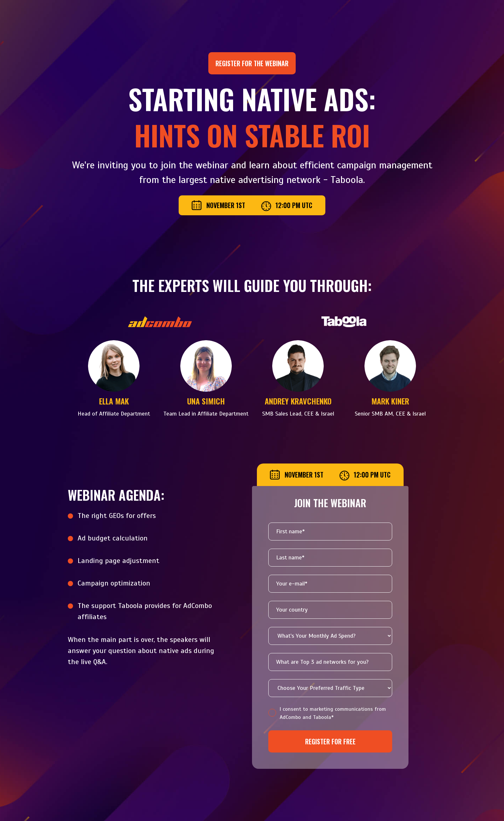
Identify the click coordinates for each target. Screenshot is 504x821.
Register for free (330, 741)
